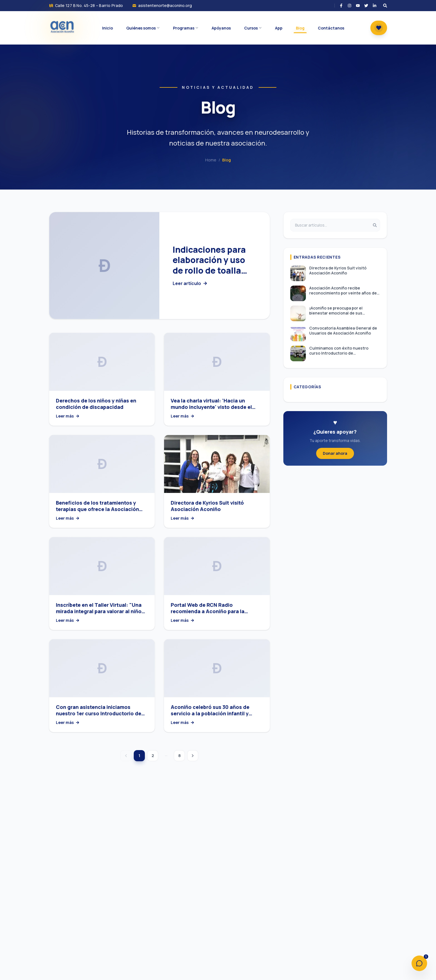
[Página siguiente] (193, 756)
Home (211, 160)
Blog (226, 160)
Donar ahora (335, 453)
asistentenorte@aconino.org (165, 5)
